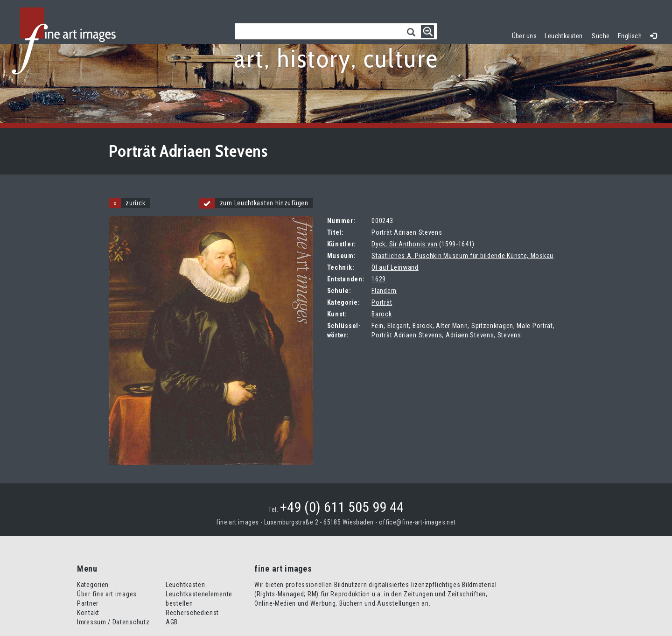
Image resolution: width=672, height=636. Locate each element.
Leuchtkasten (566, 35)
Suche (601, 36)
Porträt (382, 302)
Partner (88, 603)
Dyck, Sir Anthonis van (404, 244)
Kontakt (88, 613)
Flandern (384, 291)
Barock (381, 314)
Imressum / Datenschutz (113, 622)
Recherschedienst (192, 613)
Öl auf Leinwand (395, 267)
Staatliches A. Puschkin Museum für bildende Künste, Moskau (462, 256)
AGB (172, 622)
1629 (379, 279)
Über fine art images (107, 594)
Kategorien (93, 585)
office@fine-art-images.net (417, 522)
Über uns (524, 36)
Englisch (630, 36)
